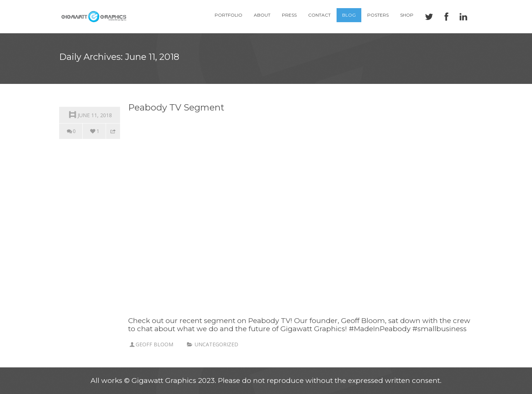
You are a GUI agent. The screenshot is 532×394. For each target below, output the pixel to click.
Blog (349, 15)
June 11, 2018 (90, 114)
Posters (378, 15)
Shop (407, 15)
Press (289, 15)
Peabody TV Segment (176, 107)
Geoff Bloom (154, 344)
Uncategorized (216, 344)
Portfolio (229, 15)
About (262, 15)
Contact (319, 15)
